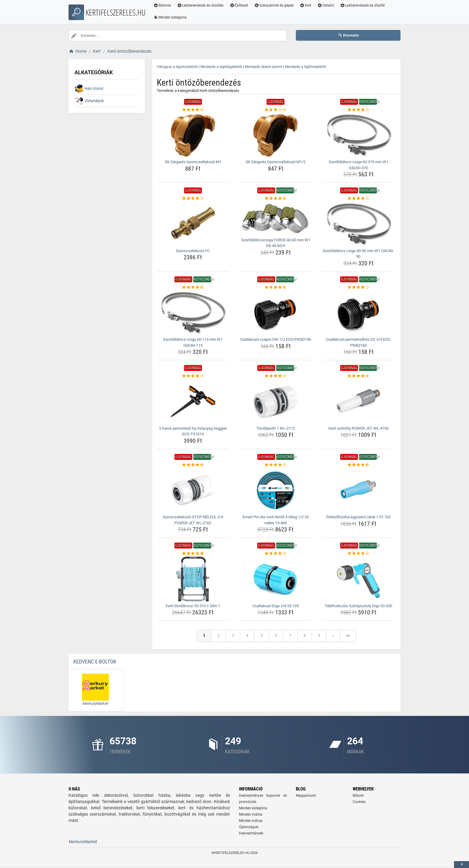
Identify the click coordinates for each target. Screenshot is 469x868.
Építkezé (239, 5)
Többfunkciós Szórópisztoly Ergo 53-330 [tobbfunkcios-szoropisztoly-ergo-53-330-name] (358, 606)
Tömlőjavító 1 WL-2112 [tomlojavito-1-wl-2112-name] (276, 428)
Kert (306, 5)
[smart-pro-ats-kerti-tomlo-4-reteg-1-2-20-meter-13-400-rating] (276, 465)
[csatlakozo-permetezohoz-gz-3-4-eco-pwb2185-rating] (358, 287)
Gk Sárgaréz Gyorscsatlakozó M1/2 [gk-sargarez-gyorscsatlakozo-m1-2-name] (275, 162)
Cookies (359, 802)
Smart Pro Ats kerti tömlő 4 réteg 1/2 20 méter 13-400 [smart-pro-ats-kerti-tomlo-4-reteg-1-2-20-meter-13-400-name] (275, 520)
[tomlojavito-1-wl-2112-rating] (276, 376)
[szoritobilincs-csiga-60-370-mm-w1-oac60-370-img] (358, 135)
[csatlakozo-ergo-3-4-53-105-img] (276, 579)
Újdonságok (249, 827)
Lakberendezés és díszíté (363, 5)
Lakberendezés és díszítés (200, 5)
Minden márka (251, 814)
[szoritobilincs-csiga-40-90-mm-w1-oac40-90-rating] (358, 199)
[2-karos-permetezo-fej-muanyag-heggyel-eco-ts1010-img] (193, 402)
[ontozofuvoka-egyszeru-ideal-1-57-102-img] (358, 490)
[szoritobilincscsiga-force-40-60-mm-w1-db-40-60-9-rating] (276, 199)
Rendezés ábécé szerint (264, 67)
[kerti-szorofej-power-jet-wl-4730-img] (358, 402)
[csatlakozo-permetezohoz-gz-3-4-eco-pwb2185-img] (358, 313)
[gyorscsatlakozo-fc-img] (193, 224)
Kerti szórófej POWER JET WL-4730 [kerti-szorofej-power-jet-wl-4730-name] (358, 428)
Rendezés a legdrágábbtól (221, 67)
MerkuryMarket (83, 842)
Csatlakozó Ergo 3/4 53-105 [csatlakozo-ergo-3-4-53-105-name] (276, 606)
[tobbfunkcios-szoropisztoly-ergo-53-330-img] (358, 579)
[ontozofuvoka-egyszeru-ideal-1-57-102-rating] (358, 465)
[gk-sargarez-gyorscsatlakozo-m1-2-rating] (276, 110)
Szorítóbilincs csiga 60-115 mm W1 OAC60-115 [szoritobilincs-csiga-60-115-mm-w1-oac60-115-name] (193, 342)
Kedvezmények (251, 833)
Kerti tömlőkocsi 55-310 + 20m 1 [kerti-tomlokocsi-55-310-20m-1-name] (193, 606)
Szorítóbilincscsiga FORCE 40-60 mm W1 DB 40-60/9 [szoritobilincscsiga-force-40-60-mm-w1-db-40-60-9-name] (276, 243)
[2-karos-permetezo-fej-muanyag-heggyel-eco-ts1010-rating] (193, 376)
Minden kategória (170, 17)
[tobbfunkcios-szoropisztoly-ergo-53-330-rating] (358, 554)
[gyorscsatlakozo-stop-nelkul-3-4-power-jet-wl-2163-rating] (193, 465)
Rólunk (358, 796)
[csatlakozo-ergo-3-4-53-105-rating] (276, 554)
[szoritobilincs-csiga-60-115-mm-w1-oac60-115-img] (193, 313)
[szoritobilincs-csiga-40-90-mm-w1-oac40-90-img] (358, 224)
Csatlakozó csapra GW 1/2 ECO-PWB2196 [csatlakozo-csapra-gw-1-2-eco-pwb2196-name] (275, 339)
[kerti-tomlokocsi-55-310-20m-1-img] (193, 579)
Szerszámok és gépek (274, 5)
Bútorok (162, 5)
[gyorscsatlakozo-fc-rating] (193, 199)
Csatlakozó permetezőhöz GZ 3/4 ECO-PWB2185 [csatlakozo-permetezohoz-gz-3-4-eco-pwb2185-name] (358, 342)
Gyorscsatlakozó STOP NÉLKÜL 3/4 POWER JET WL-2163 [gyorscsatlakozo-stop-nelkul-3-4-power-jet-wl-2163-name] (193, 520)
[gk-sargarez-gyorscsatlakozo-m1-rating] (193, 110)
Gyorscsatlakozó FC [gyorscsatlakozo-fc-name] (193, 251)
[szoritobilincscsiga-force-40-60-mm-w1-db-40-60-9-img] (276, 219)
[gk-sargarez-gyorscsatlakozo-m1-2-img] (276, 135)
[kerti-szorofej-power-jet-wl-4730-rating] (358, 376)
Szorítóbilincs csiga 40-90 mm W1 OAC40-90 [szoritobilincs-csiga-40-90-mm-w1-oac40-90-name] (358, 254)
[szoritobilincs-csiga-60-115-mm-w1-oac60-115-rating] (193, 287)
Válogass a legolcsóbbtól (177, 67)
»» (348, 636)
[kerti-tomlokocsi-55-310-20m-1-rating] (193, 554)
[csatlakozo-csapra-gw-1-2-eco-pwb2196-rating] (276, 287)
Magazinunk (306, 796)
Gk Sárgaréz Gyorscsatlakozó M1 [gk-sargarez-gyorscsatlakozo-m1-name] (193, 162)
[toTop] (462, 865)
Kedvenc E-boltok (95, 662)
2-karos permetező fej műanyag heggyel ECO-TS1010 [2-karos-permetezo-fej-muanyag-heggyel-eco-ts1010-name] (193, 431)
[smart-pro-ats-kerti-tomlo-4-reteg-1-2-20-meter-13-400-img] (276, 490)
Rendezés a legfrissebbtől (306, 67)
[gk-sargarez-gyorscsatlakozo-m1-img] (193, 135)
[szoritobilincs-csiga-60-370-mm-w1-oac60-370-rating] (358, 110)
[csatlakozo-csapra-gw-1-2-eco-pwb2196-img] (276, 313)
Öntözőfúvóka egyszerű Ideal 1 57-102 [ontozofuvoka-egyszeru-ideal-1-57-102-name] (358, 517)
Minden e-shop (251, 821)
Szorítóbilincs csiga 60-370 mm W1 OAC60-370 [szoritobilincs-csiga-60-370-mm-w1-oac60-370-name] (358, 165)
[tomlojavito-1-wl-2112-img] (276, 402)
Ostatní (326, 5)
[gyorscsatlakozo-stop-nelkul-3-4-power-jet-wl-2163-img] (193, 490)
